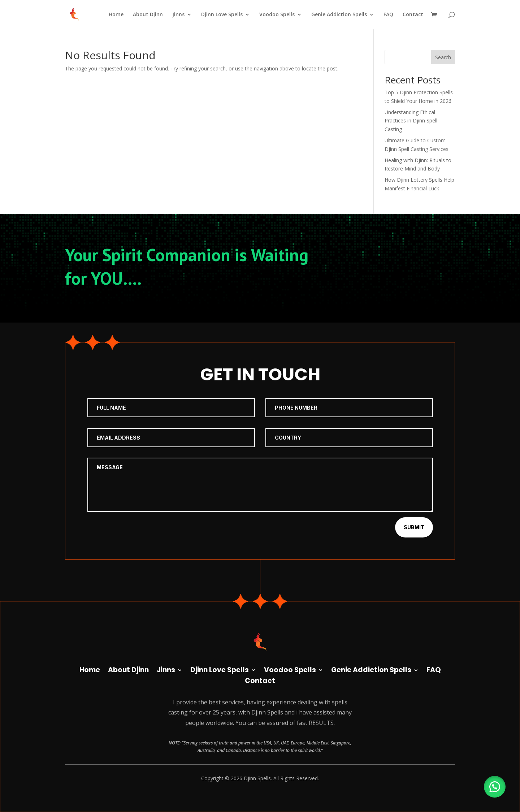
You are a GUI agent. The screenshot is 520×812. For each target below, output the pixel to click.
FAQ (388, 15)
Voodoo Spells (277, 15)
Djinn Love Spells (222, 15)
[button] (495, 787)
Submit (414, 527)
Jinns (178, 15)
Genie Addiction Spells (339, 15)
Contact (413, 15)
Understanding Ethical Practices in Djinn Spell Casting (411, 121)
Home (116, 15)
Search (443, 57)
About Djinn (148, 15)
